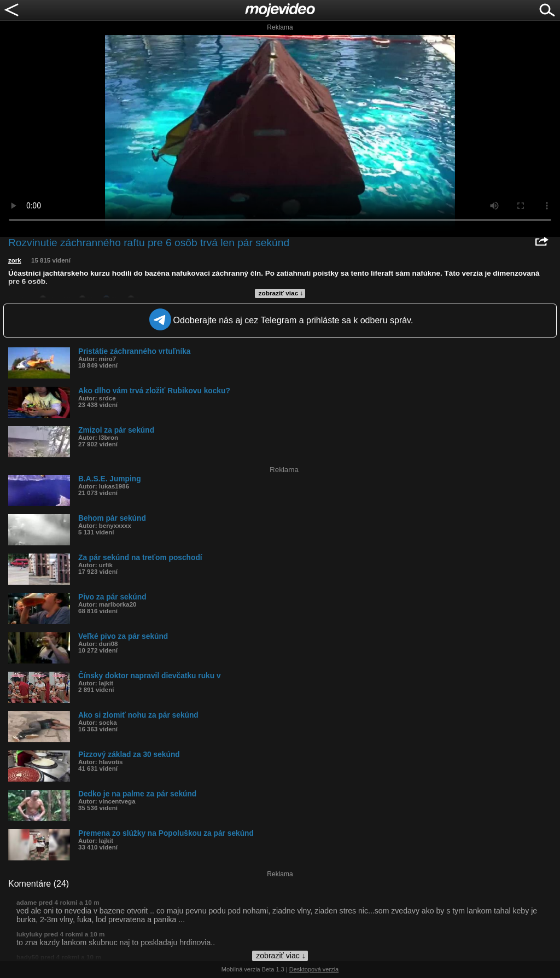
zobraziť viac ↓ (281, 293)
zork (15, 260)
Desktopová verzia (314, 969)
